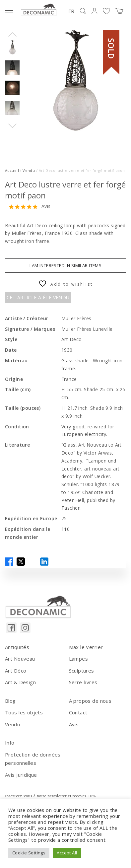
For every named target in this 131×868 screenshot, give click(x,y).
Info (10, 743)
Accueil (12, 170)
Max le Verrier (86, 647)
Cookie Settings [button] (29, 853)
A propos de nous (90, 701)
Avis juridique (21, 775)
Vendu (29, 170)
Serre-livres (83, 682)
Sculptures (82, 671)
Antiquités (17, 647)
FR (71, 11)
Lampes (79, 659)
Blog (10, 701)
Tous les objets (24, 712)
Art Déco (16, 671)
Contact (78, 712)
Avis (46, 207)
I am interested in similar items (65, 265)
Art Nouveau (20, 659)
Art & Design (20, 682)
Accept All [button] (67, 853)
